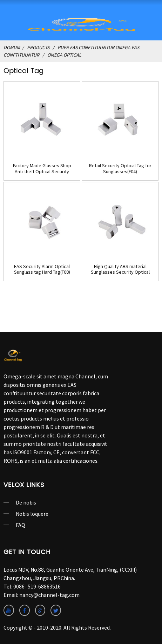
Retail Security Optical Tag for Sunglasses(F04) (120, 169)
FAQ (21, 525)
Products (38, 47)
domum (12, 47)
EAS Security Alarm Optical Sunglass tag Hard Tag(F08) (42, 269)
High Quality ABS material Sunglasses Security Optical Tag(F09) (120, 269)
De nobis (26, 502)
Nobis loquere (32, 514)
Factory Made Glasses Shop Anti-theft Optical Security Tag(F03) (42, 169)
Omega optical (64, 55)
